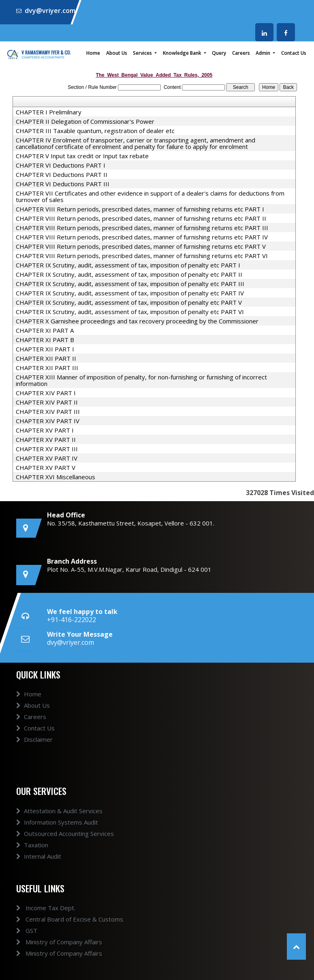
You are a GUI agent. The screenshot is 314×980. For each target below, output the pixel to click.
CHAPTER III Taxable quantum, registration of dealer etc (95, 131)
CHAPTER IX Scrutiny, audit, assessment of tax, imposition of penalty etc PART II (129, 274)
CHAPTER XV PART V (46, 467)
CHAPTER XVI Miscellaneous (56, 477)
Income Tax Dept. (46, 908)
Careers (241, 53)
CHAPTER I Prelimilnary (49, 112)
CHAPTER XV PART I (45, 430)
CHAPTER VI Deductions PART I (61, 165)
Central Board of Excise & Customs (70, 919)
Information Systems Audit (57, 822)
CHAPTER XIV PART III (48, 411)
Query (219, 53)
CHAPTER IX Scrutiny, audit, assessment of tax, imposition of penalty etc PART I (128, 265)
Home (93, 53)
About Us (117, 53)
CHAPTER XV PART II (46, 439)
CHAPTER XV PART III (47, 449)
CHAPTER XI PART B (45, 340)
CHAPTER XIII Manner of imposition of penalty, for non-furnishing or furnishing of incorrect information (141, 380)
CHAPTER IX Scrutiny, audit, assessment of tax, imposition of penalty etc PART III (130, 284)
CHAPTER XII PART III (47, 368)
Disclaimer (34, 739)
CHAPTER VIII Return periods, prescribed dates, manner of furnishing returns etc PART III (142, 228)
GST (27, 930)
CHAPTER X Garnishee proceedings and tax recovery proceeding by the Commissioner (137, 321)
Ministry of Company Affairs (59, 942)
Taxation (32, 845)
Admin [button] (264, 53)
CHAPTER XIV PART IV (48, 421)
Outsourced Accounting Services (65, 834)
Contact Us (294, 53)
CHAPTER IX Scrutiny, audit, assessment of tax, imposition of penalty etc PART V (129, 302)
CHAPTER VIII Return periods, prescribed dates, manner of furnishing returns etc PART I (140, 209)
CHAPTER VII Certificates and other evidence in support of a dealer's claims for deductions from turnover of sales (150, 196)
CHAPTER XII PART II (46, 358)
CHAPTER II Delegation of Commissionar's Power (85, 121)
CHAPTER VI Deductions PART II (62, 174)
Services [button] (143, 53)
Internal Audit (39, 856)
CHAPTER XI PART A (45, 330)
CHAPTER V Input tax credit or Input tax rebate (82, 156)
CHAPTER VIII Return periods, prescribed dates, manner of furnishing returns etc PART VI (142, 256)
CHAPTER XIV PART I (46, 393)
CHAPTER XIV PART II (47, 402)
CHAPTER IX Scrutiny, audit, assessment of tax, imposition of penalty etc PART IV (130, 293)
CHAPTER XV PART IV (47, 458)
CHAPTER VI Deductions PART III (63, 184)
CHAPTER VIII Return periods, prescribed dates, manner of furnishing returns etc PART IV (142, 237)
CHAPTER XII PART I (45, 349)
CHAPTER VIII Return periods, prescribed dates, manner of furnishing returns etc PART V (141, 246)
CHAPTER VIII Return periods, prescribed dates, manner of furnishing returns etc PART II (141, 218)
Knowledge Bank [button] (183, 53)
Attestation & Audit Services (59, 811)
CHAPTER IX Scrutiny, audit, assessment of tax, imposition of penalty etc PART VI (130, 312)
